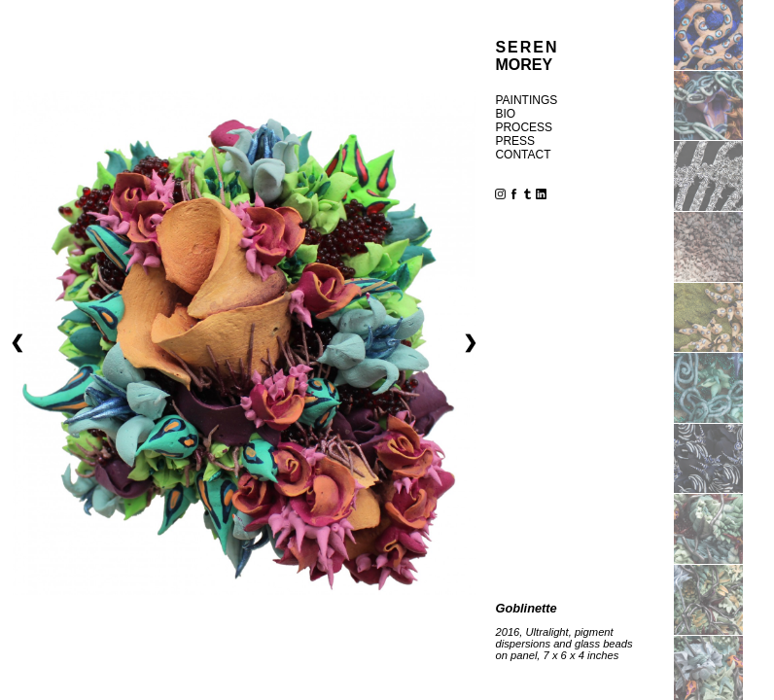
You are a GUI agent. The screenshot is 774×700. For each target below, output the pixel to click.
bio (505, 114)
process (524, 127)
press (515, 141)
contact (523, 155)
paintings (526, 100)
